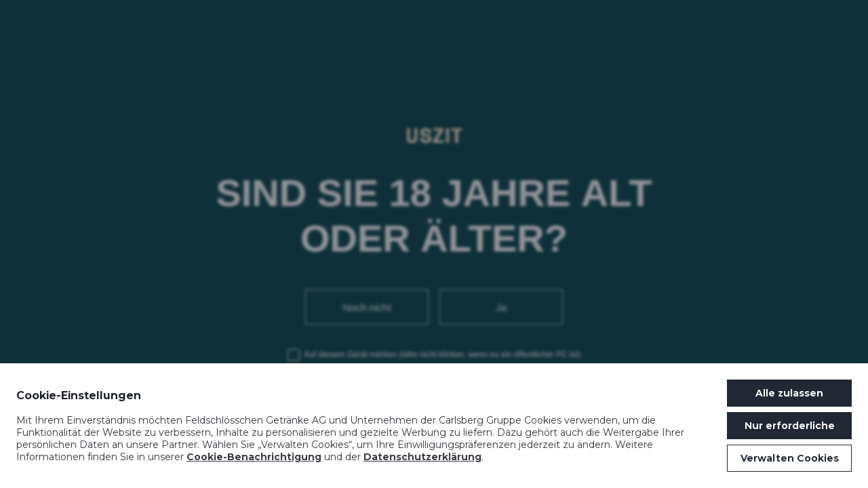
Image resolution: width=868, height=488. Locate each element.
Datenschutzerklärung (422, 457)
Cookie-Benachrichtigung (254, 457)
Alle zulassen (789, 393)
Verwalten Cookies (790, 458)
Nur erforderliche (790, 426)
